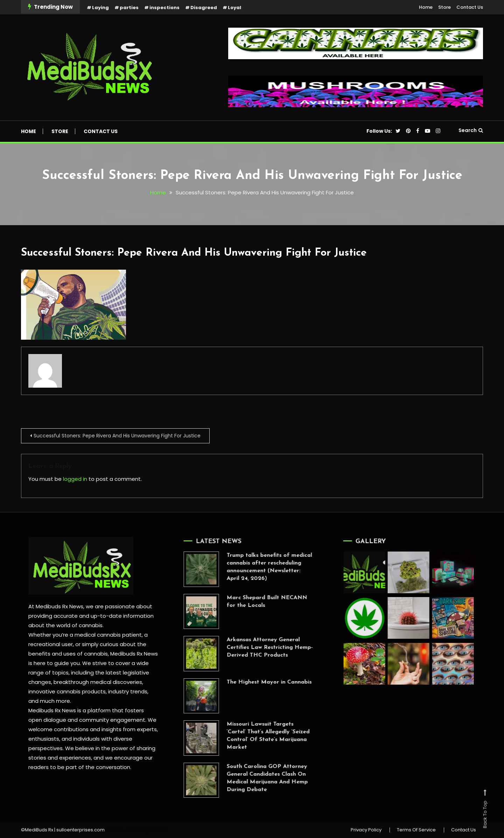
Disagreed (204, 8)
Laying (100, 8)
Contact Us (470, 7)
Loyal (234, 8)
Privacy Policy (366, 830)
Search (471, 130)
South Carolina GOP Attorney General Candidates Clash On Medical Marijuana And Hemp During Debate (258, 778)
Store (444, 7)
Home (426, 7)
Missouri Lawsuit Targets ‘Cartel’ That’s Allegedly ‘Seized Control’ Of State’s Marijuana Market (259, 736)
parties (129, 8)
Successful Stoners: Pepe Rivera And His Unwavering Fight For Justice (194, 253)
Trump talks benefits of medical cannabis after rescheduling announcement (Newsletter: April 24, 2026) (260, 567)
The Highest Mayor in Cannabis (260, 682)
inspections (164, 8)
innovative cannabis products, (68, 691)
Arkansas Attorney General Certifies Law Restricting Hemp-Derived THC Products (260, 647)
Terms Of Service (416, 830)
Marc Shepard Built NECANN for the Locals (258, 602)
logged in (75, 479)
